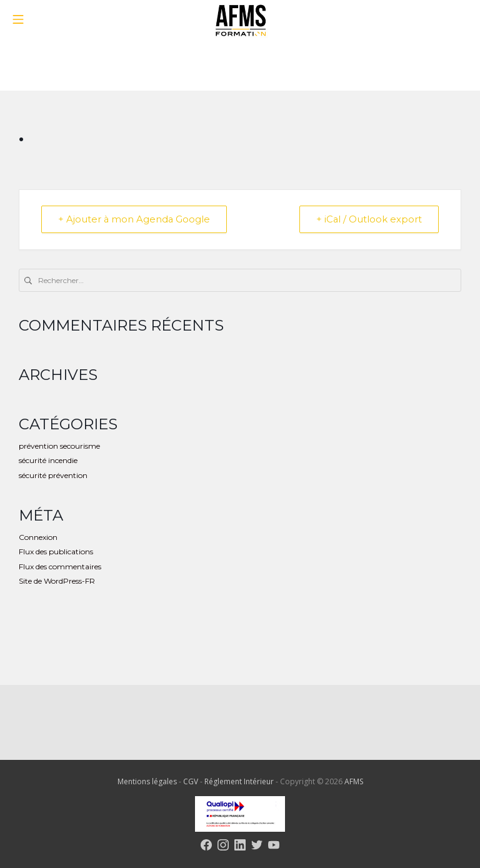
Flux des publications (56, 552)
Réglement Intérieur (240, 782)
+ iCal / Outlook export (367, 220)
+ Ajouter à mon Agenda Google (136, 220)
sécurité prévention (53, 475)
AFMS (354, 782)
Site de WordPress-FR (57, 581)
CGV (192, 782)
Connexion (38, 537)
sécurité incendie (48, 461)
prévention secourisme (59, 446)
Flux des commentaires (60, 566)
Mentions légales (148, 782)
